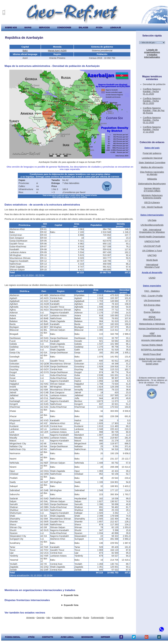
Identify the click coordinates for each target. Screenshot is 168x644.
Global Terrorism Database (152, 359)
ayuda (99, 27)
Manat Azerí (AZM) (57, 51)
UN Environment (152, 300)
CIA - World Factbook (152, 207)
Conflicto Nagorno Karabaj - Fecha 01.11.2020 (152, 91)
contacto (47, 637)
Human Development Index (152, 329)
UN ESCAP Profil (152, 246)
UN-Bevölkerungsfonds (152, 225)
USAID (152, 278)
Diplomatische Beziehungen (152, 184)
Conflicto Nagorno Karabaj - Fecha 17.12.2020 (152, 129)
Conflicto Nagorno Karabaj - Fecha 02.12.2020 (152, 120)
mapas (28, 27)
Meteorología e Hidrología (152, 324)
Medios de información (152, 167)
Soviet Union (152, 364)
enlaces (83, 27)
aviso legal (67, 637)
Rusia (86, 618)
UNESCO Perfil (152, 241)
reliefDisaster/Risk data (152, 334)
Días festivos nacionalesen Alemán (152, 173)
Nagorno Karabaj (73, 618)
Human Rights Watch (152, 345)
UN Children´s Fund (152, 251)
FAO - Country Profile (152, 296)
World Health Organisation (152, 237)
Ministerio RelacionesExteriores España (152, 197)
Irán (48, 618)
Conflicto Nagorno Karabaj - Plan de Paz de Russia (154, 110)
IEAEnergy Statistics (152, 311)
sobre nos (11, 27)
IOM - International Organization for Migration (152, 231)
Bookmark (87, 637)
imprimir (105, 637)
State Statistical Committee (152, 163)
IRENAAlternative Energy (152, 318)
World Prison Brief (152, 354)
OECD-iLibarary (152, 202)
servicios (44, 27)
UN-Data (152, 220)
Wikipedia (152, 179)
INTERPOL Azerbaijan (152, 350)
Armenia (30, 618)
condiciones (64, 27)
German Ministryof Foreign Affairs (152, 190)
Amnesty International (152, 340)
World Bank (152, 260)
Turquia (110, 618)
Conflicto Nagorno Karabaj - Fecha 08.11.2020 (152, 101)
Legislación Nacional (152, 158)
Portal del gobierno (152, 153)
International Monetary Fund (152, 266)
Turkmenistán (97, 618)
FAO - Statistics (152, 291)
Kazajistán (57, 618)
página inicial (13, 637)
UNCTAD (152, 255)
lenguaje (115, 27)
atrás (31, 637)
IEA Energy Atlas (152, 305)
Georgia (40, 618)
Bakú (25, 51)
